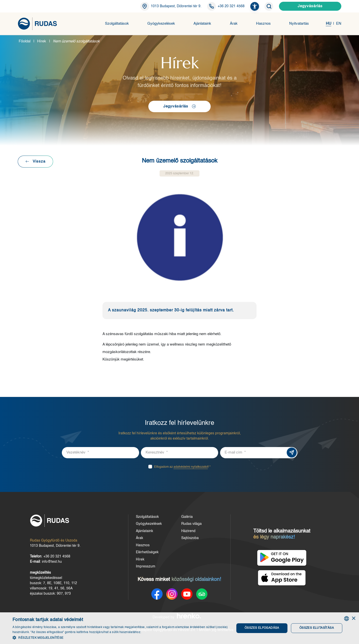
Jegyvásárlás (310, 6)
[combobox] (347, 619)
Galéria (187, 517)
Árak (234, 24)
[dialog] (179, 628)
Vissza (35, 161)
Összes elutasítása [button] (317, 628)
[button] (255, 6)
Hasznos (263, 24)
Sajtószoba (190, 538)
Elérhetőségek (147, 552)
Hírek (42, 41)
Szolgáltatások (117, 24)
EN (339, 24)
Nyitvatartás (299, 24)
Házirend (188, 531)
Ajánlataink (202, 24)
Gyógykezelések (161, 24)
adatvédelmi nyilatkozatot (191, 467)
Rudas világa (191, 524)
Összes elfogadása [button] (262, 628)
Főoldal (25, 41)
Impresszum (146, 566)
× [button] (353, 618)
